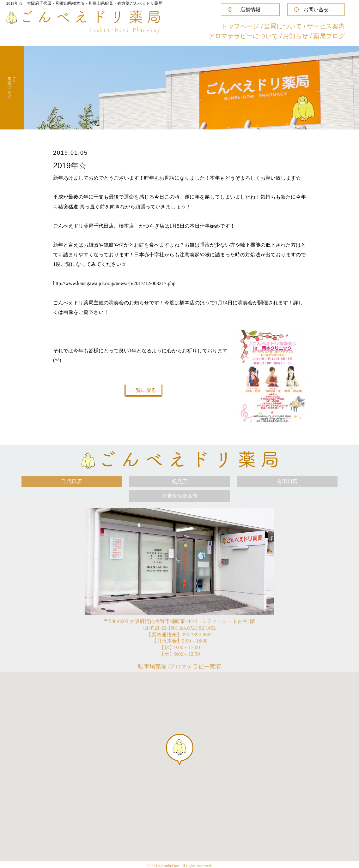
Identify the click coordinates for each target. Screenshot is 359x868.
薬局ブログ (329, 36)
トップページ (241, 26)
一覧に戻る (143, 390)
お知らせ (296, 36)
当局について (284, 26)
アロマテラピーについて (244, 36)
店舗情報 (250, 10)
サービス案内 (326, 26)
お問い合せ (316, 10)
